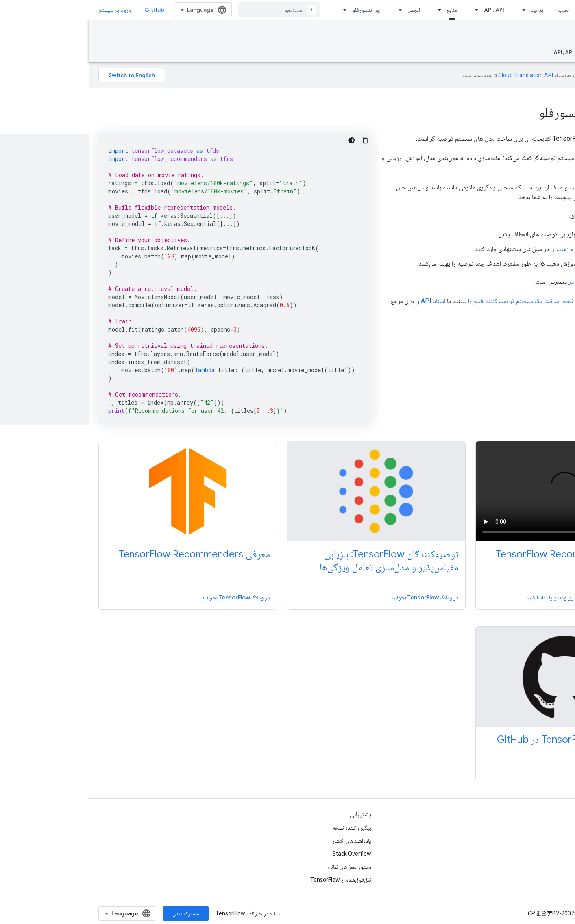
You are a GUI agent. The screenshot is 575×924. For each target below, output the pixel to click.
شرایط (558, 913)
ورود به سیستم (26, 10)
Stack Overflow (263, 854)
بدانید (449, 10)
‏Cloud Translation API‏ (437, 75)
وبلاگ (559, 828)
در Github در (496, 281)
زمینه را (471, 249)
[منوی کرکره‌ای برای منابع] (348, 10)
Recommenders (535, 35)
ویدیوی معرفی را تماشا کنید (529, 597)
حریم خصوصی (528, 913)
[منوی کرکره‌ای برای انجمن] (309, 10)
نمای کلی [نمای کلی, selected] (556, 52)
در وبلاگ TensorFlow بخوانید (336, 597)
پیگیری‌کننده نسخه (263, 828)
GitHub (66, 10)
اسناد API (344, 301)
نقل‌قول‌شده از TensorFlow (252, 880)
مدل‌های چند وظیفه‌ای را (519, 264)
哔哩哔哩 (554, 867)
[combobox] (190, 10)
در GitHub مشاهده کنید (531, 770)
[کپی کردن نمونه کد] (276, 140)
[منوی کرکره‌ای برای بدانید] (433, 10)
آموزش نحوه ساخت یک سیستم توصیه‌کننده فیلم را (441, 301)
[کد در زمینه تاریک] (263, 140)
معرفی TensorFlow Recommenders (483, 554)
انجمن (325, 10)
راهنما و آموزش (516, 52)
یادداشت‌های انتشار (263, 841)
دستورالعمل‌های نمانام (261, 867)
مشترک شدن (97, 913)
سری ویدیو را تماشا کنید (463, 597)
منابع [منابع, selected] (363, 10)
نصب (475, 10)
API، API (405, 10)
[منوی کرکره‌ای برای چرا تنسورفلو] (254, 10)
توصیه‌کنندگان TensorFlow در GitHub (483, 740)
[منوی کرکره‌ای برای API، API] (386, 10)
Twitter (556, 854)
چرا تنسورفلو (278, 10)
